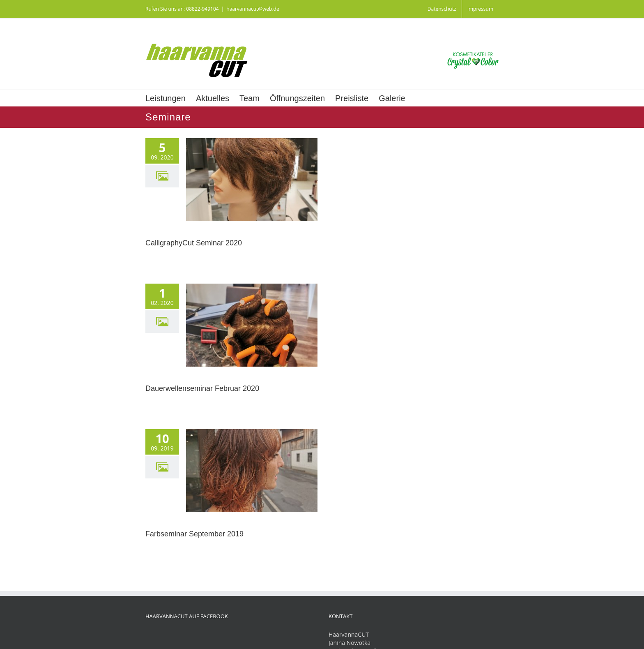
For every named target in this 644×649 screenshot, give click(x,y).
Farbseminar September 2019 (194, 534)
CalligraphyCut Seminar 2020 (194, 243)
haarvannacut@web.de (253, 9)
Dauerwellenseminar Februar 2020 (202, 388)
